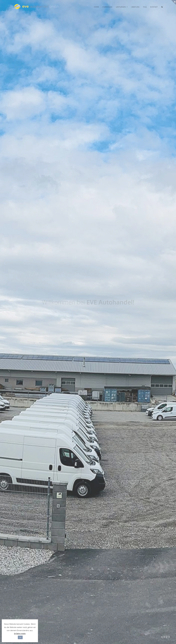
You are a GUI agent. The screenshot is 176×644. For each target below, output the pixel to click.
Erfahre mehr (20, 633)
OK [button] (20, 637)
